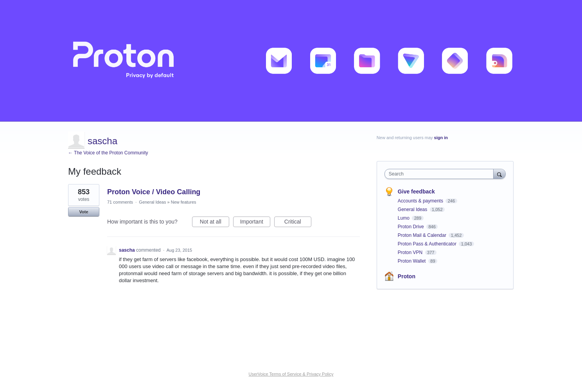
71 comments (120, 202)
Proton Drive (411, 227)
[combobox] (441, 174)
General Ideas (152, 202)
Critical (298, 223)
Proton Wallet (412, 261)
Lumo (404, 218)
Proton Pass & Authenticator (428, 244)
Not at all (215, 223)
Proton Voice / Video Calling (154, 192)
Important (255, 223)
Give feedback (416, 192)
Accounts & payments (421, 201)
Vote (84, 212)
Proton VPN (411, 252)
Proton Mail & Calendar (423, 235)
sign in (441, 138)
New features (184, 202)
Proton (407, 276)
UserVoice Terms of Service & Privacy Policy (291, 374)
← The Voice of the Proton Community (108, 153)
